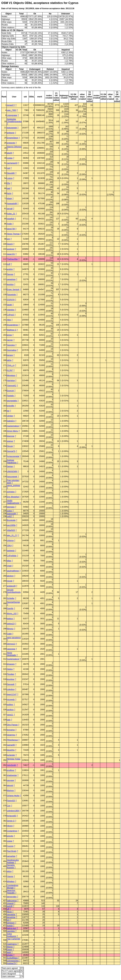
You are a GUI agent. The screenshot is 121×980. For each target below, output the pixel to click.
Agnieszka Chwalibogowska (14, 120)
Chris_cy (11, 365)
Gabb (9, 634)
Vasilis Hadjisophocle (13, 502)
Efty (9, 183)
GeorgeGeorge (13, 602)
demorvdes (12, 897)
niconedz (11, 699)
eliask (9, 198)
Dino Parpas (12, 725)
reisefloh (10, 219)
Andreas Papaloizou (12, 461)
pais (9, 720)
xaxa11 (10, 715)
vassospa (11, 649)
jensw (9, 335)
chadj (9, 566)
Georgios (11, 345)
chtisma (10, 540)
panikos (10, 710)
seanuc (10, 441)
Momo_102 (12, 614)
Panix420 (11, 801)
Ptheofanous (12, 740)
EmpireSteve (12, 138)
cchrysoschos (13, 961)
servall (10, 209)
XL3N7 (10, 370)
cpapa (10, 841)
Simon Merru (12, 431)
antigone (11, 133)
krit (8, 920)
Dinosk (10, 446)
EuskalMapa (12, 958)
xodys (9, 511)
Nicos (9, 912)
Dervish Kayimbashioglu (14, 591)
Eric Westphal (13, 497)
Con (9, 806)
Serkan (10, 466)
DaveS (10, 244)
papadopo (11, 279)
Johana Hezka (13, 796)
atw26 (9, 153)
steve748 (11, 229)
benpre (10, 355)
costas (10, 158)
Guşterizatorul (13, 659)
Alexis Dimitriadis (11, 654)
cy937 (9, 516)
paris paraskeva (14, 638)
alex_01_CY (12, 535)
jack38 (10, 906)
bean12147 (12, 694)
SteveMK (11, 173)
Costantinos (12, 831)
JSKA (9, 546)
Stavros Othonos (14, 147)
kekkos (10, 619)
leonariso (11, 730)
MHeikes (11, 881)
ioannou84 (11, 514)
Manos (10, 947)
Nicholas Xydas (14, 759)
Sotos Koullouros (11, 935)
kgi (8, 411)
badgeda (11, 551)
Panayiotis (11, 295)
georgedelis (12, 401)
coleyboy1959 (13, 811)
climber (10, 416)
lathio (9, 360)
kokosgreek (12, 128)
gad (8, 188)
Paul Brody (12, 851)
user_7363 (11, 110)
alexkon (10, 576)
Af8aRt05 (11, 530)
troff (8, 264)
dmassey (11, 664)
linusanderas (12, 325)
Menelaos (11, 375)
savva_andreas (13, 486)
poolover (11, 249)
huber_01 (11, 214)
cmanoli (10, 903)
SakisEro (11, 421)
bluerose (11, 436)
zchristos (11, 492)
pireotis (10, 836)
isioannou (11, 735)
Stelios (10, 669)
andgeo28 (11, 586)
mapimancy (12, 944)
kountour (11, 679)
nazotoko (11, 931)
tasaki (9, 305)
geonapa (11, 507)
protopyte (11, 143)
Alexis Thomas (13, 234)
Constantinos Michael (13, 887)
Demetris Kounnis (11, 866)
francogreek (12, 477)
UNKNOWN (12, 471)
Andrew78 (11, 963)
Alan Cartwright (13, 939)
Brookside (11, 520)
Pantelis (10, 396)
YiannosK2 (12, 386)
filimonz (10, 629)
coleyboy (11, 689)
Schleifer (11, 598)
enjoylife (10, 406)
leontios (10, 284)
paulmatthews (13, 571)
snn (8, 239)
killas (9, 561)
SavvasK (11, 684)
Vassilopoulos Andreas (13, 861)
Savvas (10, 274)
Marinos (10, 790)
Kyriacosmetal (13, 456)
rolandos (11, 310)
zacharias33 (12, 163)
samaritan (11, 856)
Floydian (10, 674)
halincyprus (12, 901)
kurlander (11, 755)
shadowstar (12, 775)
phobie (10, 955)
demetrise (11, 917)
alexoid (10, 785)
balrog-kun (11, 928)
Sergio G (11, 821)
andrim (10, 269)
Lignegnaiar (12, 115)
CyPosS (10, 315)
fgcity (9, 193)
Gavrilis (10, 608)
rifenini (10, 826)
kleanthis (11, 750)
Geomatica (12, 350)
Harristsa (11, 380)
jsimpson (11, 923)
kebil (9, 952)
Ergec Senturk (13, 289)
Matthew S (11, 330)
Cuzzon (10, 846)
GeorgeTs (11, 451)
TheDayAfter (12, 259)
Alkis (9, 320)
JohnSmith (11, 765)
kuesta (10, 926)
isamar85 (11, 745)
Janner (10, 340)
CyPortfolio (12, 556)
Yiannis (10, 876)
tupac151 (11, 254)
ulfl (8, 909)
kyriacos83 (11, 816)
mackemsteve (13, 426)
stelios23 (11, 624)
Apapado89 (12, 204)
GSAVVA (11, 300)
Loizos (10, 178)
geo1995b (11, 525)
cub (8, 168)
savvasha (11, 914)
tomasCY (11, 105)
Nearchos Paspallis (11, 892)
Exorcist (10, 391)
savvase (10, 780)
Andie (9, 224)
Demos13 (11, 644)
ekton (9, 871)
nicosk (10, 581)
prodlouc (11, 770)
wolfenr (10, 705)
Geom (10, 950)
